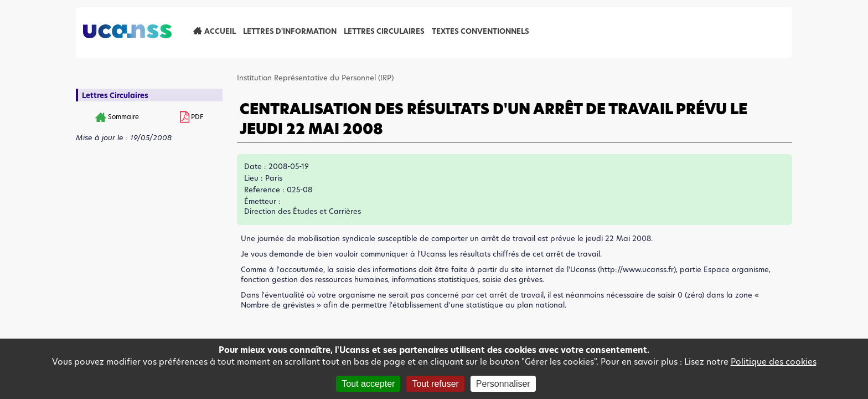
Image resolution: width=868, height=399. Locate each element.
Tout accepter (368, 384)
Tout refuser (435, 384)
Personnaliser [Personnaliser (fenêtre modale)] (503, 384)
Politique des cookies (774, 362)
